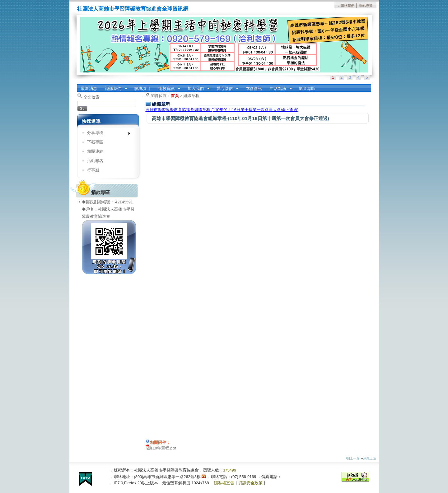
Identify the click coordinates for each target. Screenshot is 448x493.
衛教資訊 (167, 89)
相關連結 (95, 151)
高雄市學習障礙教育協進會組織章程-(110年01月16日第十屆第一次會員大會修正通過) (222, 110)
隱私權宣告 (224, 483)
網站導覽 (366, 6)
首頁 (175, 96)
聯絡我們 (348, 6)
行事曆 (93, 170)
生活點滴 (279, 89)
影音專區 (307, 88)
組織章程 (191, 96)
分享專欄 (107, 134)
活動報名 (95, 161)
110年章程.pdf (163, 448)
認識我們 (114, 89)
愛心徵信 (226, 89)
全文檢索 (91, 97)
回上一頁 (352, 458)
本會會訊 (254, 88)
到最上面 (368, 458)
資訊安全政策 (250, 483)
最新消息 (89, 88)
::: (339, 6)
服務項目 (142, 88)
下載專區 (95, 142)
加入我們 (197, 89)
